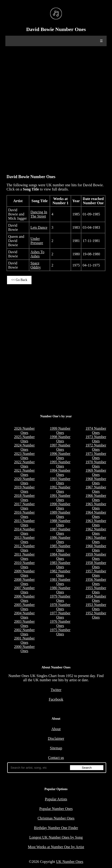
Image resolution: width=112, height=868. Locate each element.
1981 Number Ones (60, 582)
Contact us (56, 758)
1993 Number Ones (60, 481)
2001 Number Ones (24, 640)
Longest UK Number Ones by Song (56, 837)
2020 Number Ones (24, 481)
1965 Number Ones (96, 506)
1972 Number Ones (96, 447)
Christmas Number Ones (56, 818)
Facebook (56, 699)
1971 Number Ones (96, 456)
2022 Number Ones (24, 464)
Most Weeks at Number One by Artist (56, 847)
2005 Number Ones (24, 607)
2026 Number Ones (24, 431)
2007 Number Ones (24, 590)
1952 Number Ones (96, 615)
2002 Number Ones (24, 632)
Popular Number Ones (56, 809)
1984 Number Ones (60, 556)
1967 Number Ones (96, 489)
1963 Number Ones (96, 523)
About (56, 729)
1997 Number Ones (60, 447)
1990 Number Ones (60, 506)
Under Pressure (37, 241)
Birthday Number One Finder (56, 828)
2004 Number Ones (24, 615)
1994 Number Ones (60, 472)
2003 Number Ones (24, 624)
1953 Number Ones (96, 607)
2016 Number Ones (24, 514)
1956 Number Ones (96, 582)
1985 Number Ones (60, 548)
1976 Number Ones (60, 624)
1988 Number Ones (60, 523)
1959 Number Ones (96, 556)
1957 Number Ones (96, 573)
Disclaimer (56, 738)
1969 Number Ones (96, 472)
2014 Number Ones (24, 531)
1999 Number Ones (60, 431)
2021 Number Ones (24, 472)
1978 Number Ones (60, 607)
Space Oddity (36, 265)
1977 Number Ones (60, 615)
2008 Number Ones (24, 582)
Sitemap (56, 748)
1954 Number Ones (96, 598)
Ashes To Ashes (37, 254)
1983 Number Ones (60, 565)
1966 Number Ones (96, 498)
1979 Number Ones (60, 598)
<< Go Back (19, 280)
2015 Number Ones (24, 523)
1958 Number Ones (96, 565)
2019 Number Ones (24, 489)
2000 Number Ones (24, 649)
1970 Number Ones (96, 464)
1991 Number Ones (60, 498)
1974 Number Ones (96, 431)
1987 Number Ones (60, 531)
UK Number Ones (70, 862)
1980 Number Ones (60, 590)
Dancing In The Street (39, 214)
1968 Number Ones (96, 481)
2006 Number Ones (24, 598)
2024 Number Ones (24, 447)
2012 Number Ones (24, 548)
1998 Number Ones (60, 439)
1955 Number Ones (96, 590)
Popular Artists (56, 799)
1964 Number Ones (96, 514)
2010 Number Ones (24, 565)
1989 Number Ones (60, 514)
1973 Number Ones (96, 439)
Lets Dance (39, 227)
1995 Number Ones (60, 464)
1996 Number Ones (60, 456)
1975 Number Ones (60, 632)
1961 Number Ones (96, 540)
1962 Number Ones (96, 531)
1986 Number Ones (60, 540)
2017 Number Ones (24, 506)
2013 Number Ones (24, 540)
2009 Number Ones (24, 573)
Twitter (56, 690)
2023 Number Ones (24, 456)
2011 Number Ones (24, 556)
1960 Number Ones (96, 548)
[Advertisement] (56, 108)
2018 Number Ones (24, 498)
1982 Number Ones (60, 573)
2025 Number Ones (24, 439)
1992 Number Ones (60, 489)
